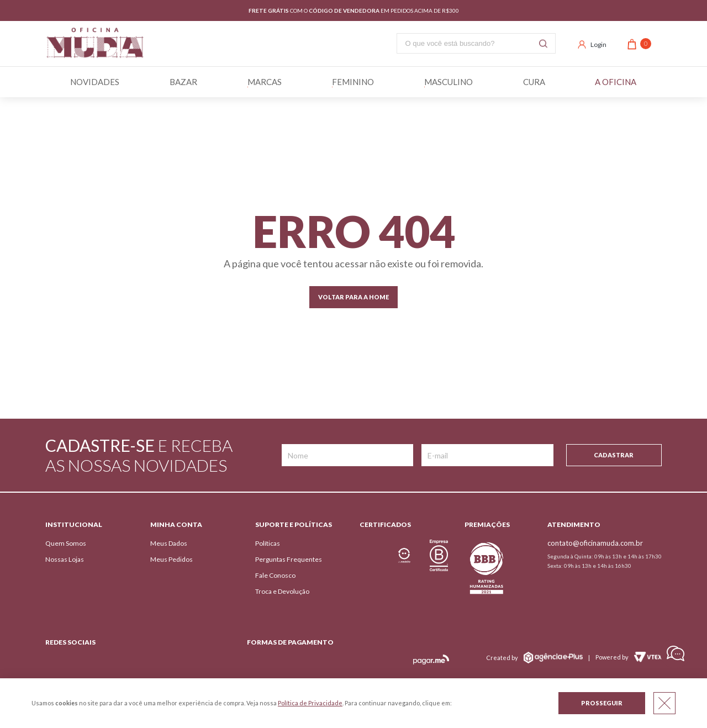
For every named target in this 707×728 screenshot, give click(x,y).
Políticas (268, 543)
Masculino (449, 82)
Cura (534, 82)
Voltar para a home (353, 297)
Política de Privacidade (310, 703)
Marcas (265, 82)
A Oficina (616, 82)
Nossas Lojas (65, 559)
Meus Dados (169, 543)
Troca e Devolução (282, 591)
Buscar (543, 43)
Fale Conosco (275, 575)
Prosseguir (602, 703)
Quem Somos (66, 543)
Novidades (95, 82)
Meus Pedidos (172, 559)
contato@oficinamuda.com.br (595, 543)
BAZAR (183, 82)
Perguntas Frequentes (289, 559)
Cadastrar (614, 455)
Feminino (353, 82)
